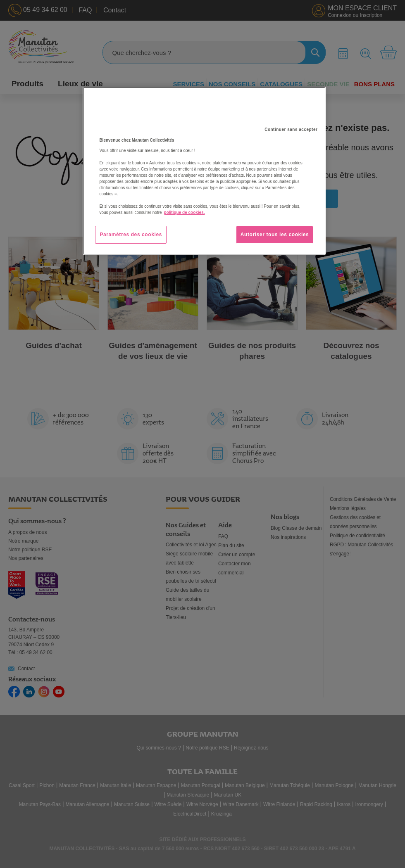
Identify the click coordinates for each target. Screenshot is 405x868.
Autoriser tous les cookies (275, 235)
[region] (204, 171)
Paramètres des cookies (131, 235)
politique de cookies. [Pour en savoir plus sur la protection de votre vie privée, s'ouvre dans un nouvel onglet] (185, 212)
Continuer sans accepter (291, 129)
